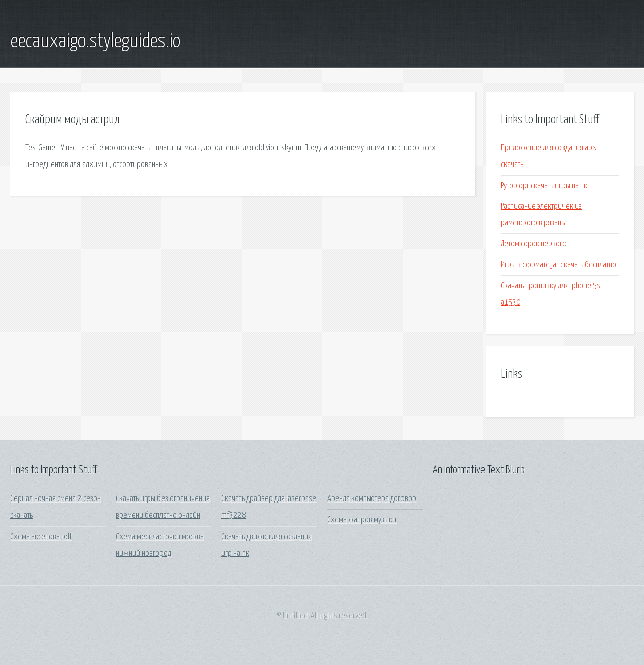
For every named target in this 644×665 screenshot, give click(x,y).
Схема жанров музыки (362, 520)
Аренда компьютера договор (372, 499)
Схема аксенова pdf (41, 537)
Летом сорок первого (534, 244)
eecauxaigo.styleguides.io (95, 42)
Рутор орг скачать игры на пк (544, 186)
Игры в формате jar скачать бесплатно (558, 265)
